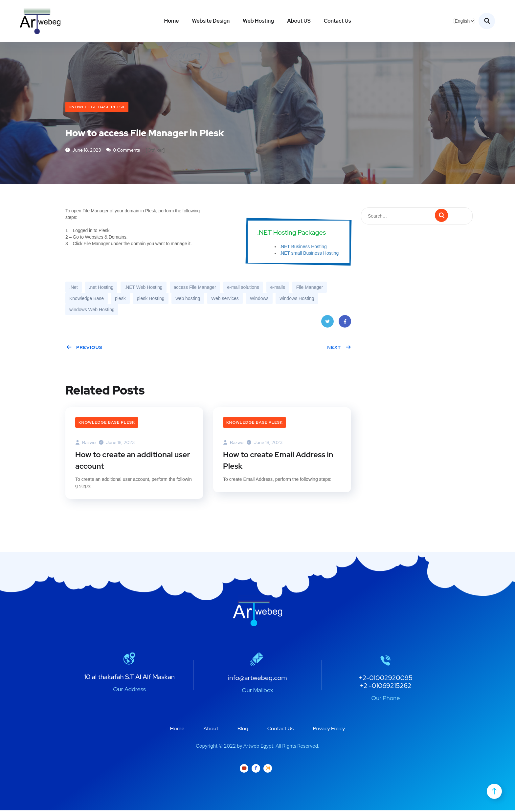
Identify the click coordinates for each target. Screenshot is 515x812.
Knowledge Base (87, 299)
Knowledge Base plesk (97, 107)
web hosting (188, 299)
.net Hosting (101, 288)
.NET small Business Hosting (309, 254)
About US (299, 21)
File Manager (310, 288)
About (211, 730)
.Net (74, 288)
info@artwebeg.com (257, 679)
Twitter (327, 324)
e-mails (278, 288)
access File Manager (195, 288)
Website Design (211, 21)
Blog (243, 730)
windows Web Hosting (92, 310)
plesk (120, 299)
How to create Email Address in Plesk (279, 462)
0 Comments (123, 151)
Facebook (345, 324)
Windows (259, 299)
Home (171, 21)
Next (339, 348)
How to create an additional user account (134, 462)
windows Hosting (297, 299)
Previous (84, 348)
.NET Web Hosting (143, 288)
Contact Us (337, 21)
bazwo (85, 443)
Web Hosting (258, 21)
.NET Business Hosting (303, 247)
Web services (225, 299)
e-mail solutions (243, 288)
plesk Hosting (151, 299)
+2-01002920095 (386, 679)
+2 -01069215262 (385, 687)
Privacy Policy (329, 730)
